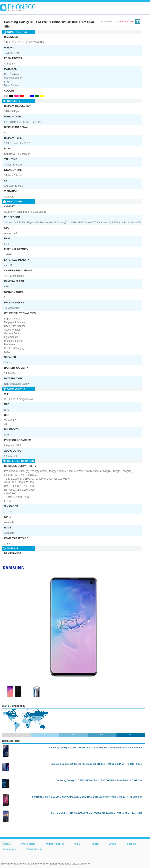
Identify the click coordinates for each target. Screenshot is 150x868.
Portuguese (10, 849)
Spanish (131, 844)
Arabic (113, 844)
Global (7, 844)
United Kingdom (55, 844)
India (77, 844)
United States (28, 844)
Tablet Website (34, 849)
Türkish (94, 844)
